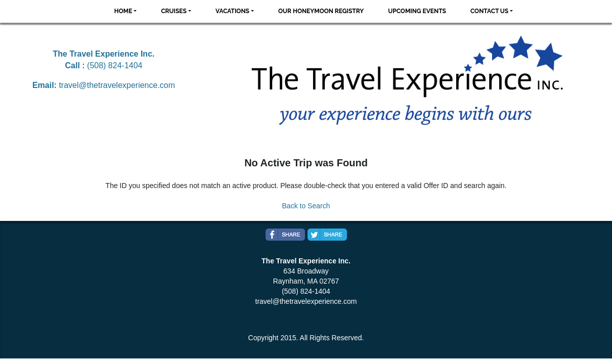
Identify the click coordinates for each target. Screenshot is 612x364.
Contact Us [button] (489, 11)
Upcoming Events (417, 11)
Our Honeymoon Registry (321, 11)
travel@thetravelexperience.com (117, 85)
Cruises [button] (174, 11)
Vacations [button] (232, 11)
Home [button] (123, 11)
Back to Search (306, 206)
